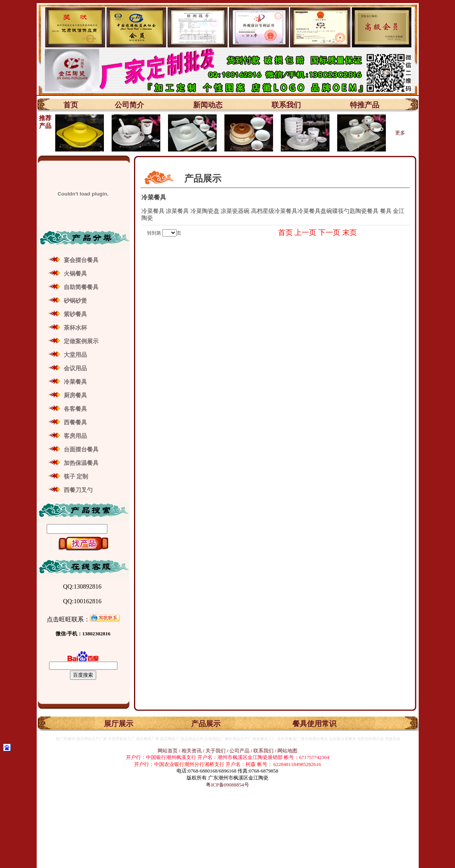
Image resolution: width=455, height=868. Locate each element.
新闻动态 (208, 105)
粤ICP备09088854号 (227, 785)
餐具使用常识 (314, 724)
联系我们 (286, 105)
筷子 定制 (76, 477)
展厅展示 (119, 724)
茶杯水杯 (75, 328)
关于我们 (216, 751)
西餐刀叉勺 (78, 490)
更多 (400, 133)
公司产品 (239, 751)
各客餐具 (75, 409)
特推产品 (365, 105)
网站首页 (168, 751)
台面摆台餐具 (81, 449)
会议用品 (75, 368)
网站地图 (287, 751)
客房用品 (75, 436)
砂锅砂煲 (75, 301)
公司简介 (129, 105)
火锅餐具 (75, 274)
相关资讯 (192, 751)
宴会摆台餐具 (81, 260)
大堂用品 (75, 355)
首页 (71, 105)
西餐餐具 (75, 422)
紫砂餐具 (75, 314)
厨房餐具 (75, 395)
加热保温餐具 (81, 463)
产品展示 (206, 724)
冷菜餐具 (75, 382)
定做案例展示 (81, 341)
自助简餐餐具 (81, 287)
